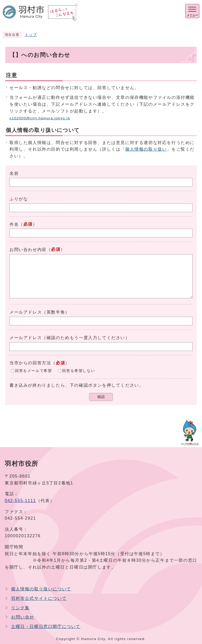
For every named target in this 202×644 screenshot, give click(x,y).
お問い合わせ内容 (28, 250)
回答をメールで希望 (33, 371)
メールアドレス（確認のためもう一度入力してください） (70, 338)
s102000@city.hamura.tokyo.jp (40, 118)
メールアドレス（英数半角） (40, 312)
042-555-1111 (20, 501)
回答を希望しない (79, 371)
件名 (14, 224)
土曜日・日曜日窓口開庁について (46, 627)
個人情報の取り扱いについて (41, 589)
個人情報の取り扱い (146, 149)
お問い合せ (23, 617)
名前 (14, 173)
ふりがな (19, 199)
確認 (101, 397)
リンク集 (20, 608)
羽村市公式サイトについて (39, 598)
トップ (31, 35)
